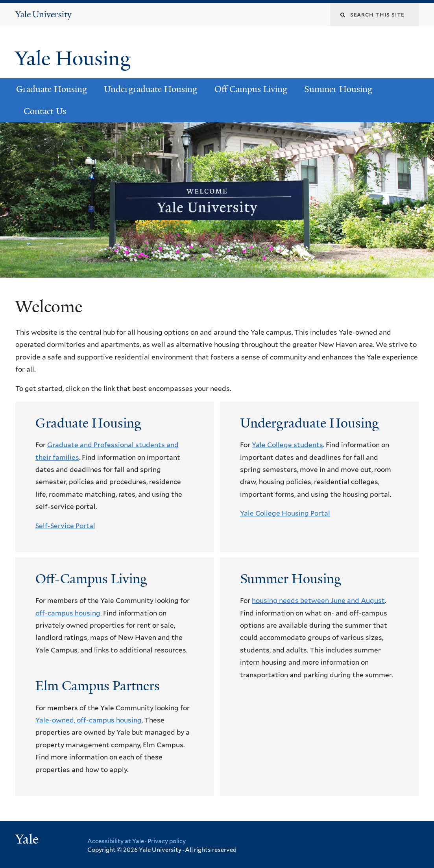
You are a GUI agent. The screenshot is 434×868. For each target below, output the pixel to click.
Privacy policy (167, 841)
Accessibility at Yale (116, 841)
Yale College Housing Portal (285, 513)
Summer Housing (338, 89)
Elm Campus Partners (98, 686)
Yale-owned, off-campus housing (89, 720)
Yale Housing (76, 59)
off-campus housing (68, 613)
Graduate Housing (52, 89)
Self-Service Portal (65, 526)
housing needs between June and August (318, 601)
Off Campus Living (251, 89)
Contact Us (45, 111)
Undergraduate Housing (151, 89)
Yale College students (287, 445)
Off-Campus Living (91, 579)
